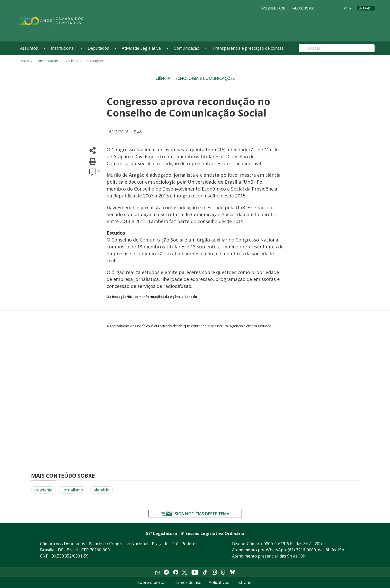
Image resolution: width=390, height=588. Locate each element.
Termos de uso (187, 582)
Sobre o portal (151, 582)
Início (25, 61)
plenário (101, 490)
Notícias (71, 61)
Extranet (245, 582)
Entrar (364, 8)
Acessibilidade (273, 8)
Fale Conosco (303, 8)
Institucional (63, 48)
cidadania (43, 490)
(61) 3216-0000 (302, 550)
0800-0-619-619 (279, 544)
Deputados (98, 48)
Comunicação (187, 48)
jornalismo (73, 490)
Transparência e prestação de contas (248, 48)
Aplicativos (219, 582)
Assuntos (29, 48)
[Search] (337, 48)
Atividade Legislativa (141, 48)
